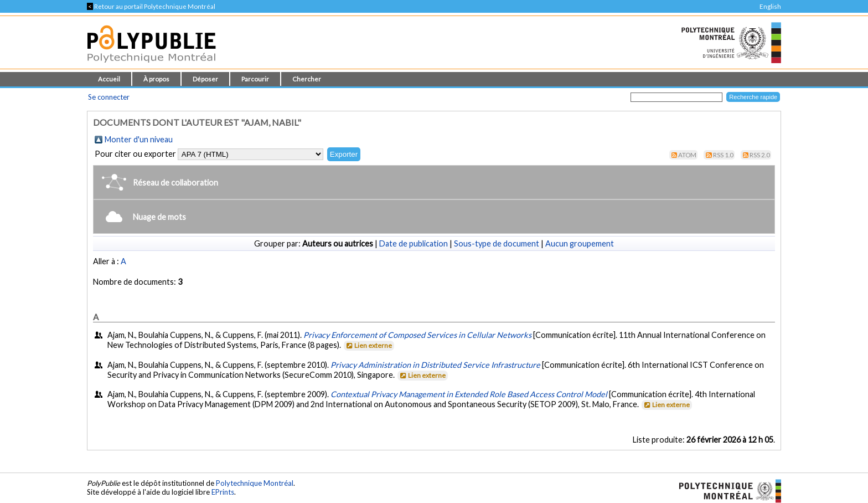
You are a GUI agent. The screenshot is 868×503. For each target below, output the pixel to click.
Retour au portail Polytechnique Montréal (151, 6)
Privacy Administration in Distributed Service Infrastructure (435, 365)
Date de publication (414, 243)
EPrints (223, 492)
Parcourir (255, 79)
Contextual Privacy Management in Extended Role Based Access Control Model (469, 394)
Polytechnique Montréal (255, 483)
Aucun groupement (580, 243)
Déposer (205, 79)
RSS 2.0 (760, 155)
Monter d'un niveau (139, 139)
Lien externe (368, 345)
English (770, 6)
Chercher (307, 79)
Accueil (109, 79)
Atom (687, 155)
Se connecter (109, 97)
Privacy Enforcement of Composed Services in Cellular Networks (417, 335)
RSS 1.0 (723, 155)
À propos (156, 79)
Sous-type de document (497, 243)
